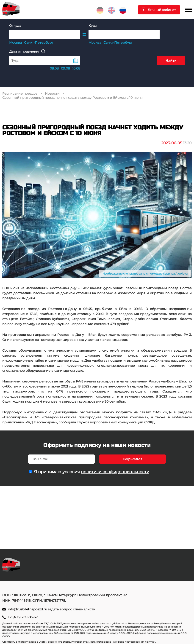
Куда (93, 26)
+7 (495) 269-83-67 (23, 617)
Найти (171, 60)
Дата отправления (27, 51)
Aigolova (182, 274)
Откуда (15, 26)
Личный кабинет (162, 10)
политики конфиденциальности (115, 472)
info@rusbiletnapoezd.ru (28, 609)
